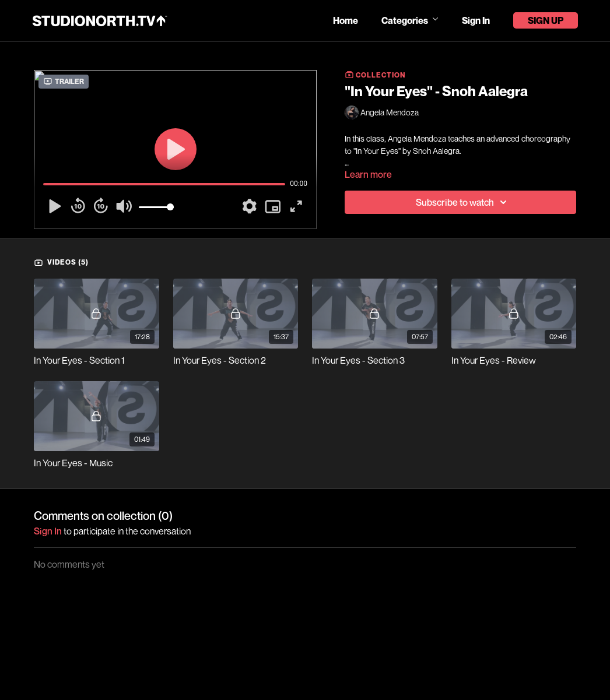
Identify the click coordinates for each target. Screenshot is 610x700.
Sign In (476, 20)
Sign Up (546, 20)
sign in (48, 531)
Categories (410, 20)
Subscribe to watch (463, 202)
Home (346, 20)
